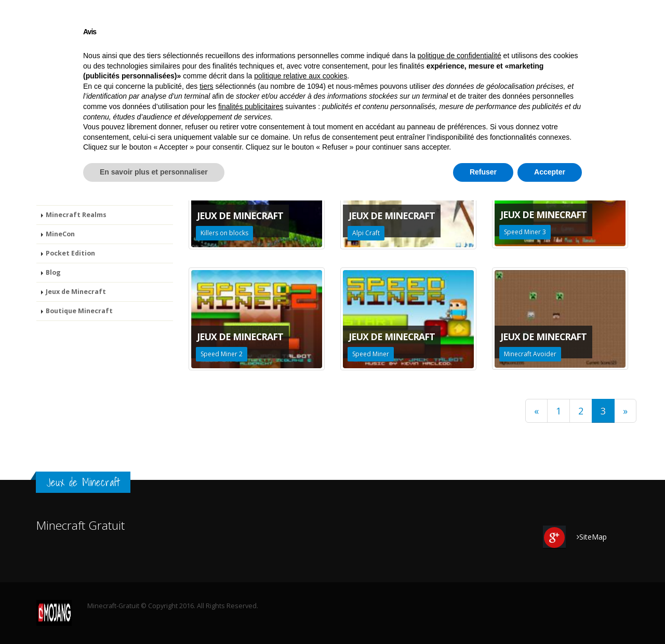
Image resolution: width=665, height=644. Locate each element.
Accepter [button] (550, 615)
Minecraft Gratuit (65, 86)
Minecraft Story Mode (215, 86)
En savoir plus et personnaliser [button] (154, 615)
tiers (206, 530)
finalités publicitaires (251, 550)
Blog (454, 86)
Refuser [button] (483, 615)
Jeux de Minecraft (505, 86)
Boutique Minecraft (581, 86)
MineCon (354, 86)
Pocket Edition (408, 86)
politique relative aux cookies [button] (301, 520)
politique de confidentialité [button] (460, 499)
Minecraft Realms (296, 86)
